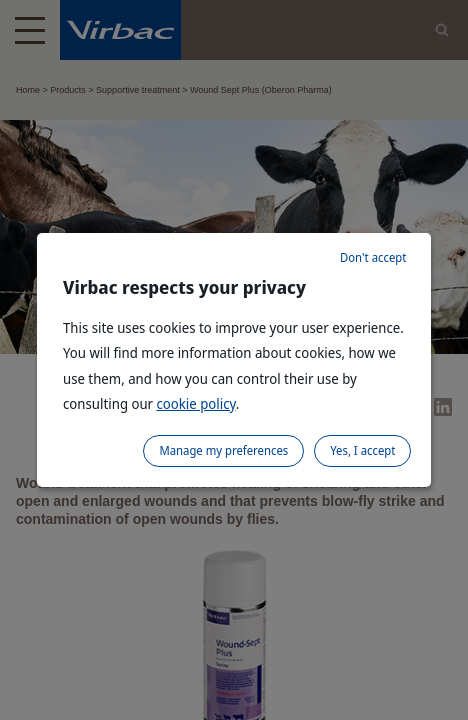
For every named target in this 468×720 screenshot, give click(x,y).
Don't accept (373, 257)
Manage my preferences (223, 450)
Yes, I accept (362, 450)
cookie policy (195, 403)
